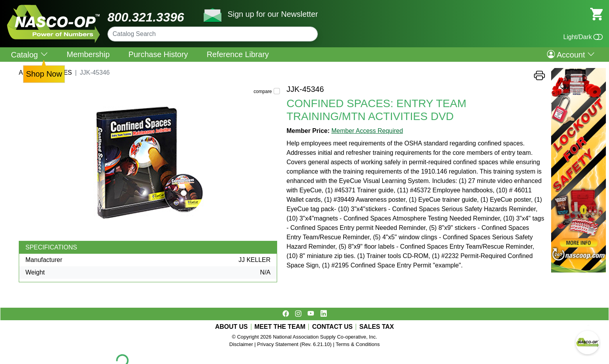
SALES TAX (377, 327)
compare (263, 91)
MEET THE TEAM (280, 327)
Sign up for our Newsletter (273, 14)
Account (571, 54)
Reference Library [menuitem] (238, 54)
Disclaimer (241, 344)
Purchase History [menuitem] (158, 54)
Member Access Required (367, 131)
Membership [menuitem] (88, 54)
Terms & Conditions (358, 344)
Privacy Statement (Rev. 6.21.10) (295, 344)
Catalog (30, 55)
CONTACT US (332, 327)
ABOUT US (231, 327)
